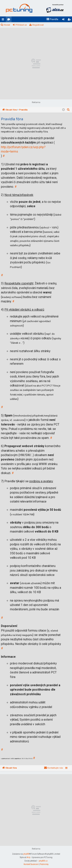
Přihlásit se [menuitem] (64, 20)
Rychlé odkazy (4, 20)
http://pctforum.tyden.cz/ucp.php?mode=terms (23, 149)
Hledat (7, 25)
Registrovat (38, 25)
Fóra (9, 20)
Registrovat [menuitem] (70, 20)
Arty (29, 857)
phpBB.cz (43, 861)
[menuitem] (52, 19)
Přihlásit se (21, 25)
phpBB (26, 854)
